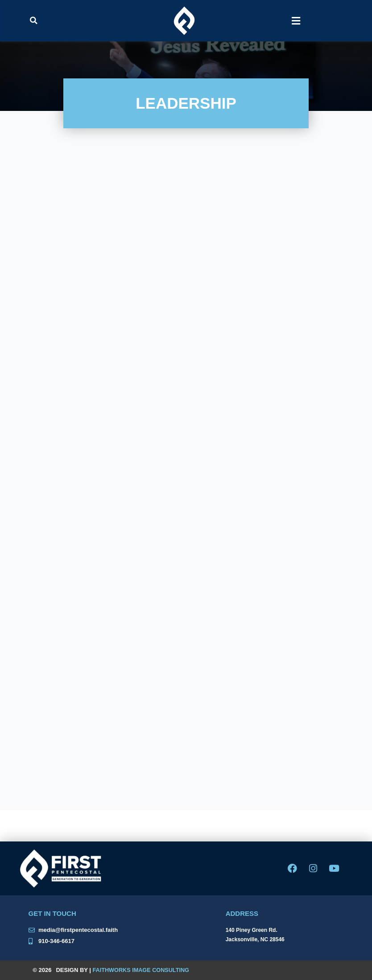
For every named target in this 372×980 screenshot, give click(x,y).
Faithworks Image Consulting (142, 970)
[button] (33, 20)
